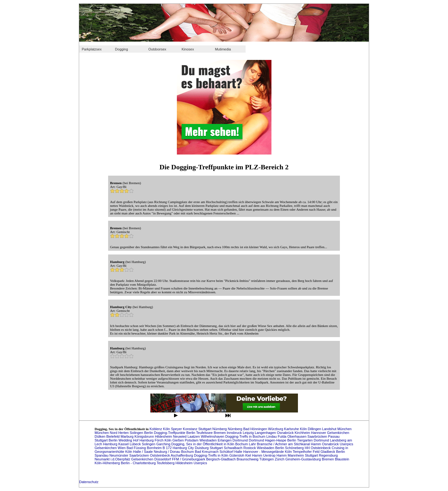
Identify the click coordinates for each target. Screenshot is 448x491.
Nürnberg (220, 429)
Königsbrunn (145, 436)
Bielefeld (113, 436)
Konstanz (191, 429)
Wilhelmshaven (213, 436)
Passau (334, 436)
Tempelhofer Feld (306, 452)
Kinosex (188, 49)
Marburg (128, 436)
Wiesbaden (208, 440)
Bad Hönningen (256, 429)
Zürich (280, 459)
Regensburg (329, 455)
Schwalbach (234, 448)
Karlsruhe (292, 429)
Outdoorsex (157, 49)
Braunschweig (248, 459)
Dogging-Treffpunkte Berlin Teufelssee (184, 433)
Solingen (137, 433)
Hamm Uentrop (264, 455)
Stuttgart (205, 429)
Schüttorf (227, 452)
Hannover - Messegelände (264, 452)
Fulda (283, 436)
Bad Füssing (137, 448)
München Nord (106, 433)
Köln (167, 429)
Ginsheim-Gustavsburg (304, 459)
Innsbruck (235, 433)
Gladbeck (328, 452)
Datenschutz (89, 482)
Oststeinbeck (160, 455)
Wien (122, 448)
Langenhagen (266, 433)
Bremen (220, 433)
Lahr (253, 444)
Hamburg (147, 440)
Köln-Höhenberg (108, 463)
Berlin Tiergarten (300, 440)
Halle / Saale (143, 452)
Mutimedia (223, 49)
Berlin (149, 433)
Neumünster (119, 455)
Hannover (319, 433)
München (344, 429)
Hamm (316, 444)
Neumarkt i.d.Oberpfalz (113, 459)
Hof (136, 440)
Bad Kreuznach (207, 452)
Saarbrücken (318, 436)
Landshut (330, 429)
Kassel (124, 444)
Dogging (122, 49)
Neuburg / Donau (168, 452)
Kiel (249, 455)
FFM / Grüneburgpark (189, 459)
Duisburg (202, 448)
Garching (164, 444)
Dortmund (241, 440)
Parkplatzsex (92, 49)
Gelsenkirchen (338, 433)
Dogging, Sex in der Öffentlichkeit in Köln (203, 444)
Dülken (100, 436)
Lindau (272, 436)
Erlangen (225, 440)
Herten (124, 433)
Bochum (242, 444)
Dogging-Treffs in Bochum (246, 436)
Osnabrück (286, 433)
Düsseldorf (163, 459)
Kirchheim (303, 433)
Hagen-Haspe (276, 440)
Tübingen (267, 459)
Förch (160, 440)
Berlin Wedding (121, 440)
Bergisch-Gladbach (221, 459)
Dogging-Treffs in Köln (212, 455)
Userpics (347, 444)
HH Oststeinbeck (318, 448)
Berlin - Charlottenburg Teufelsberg (148, 463)
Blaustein (342, 459)
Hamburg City (184, 448)
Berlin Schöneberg (290, 448)
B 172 (168, 448)
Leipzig (249, 433)
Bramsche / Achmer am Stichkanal (284, 444)
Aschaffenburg (183, 455)
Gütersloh (237, 455)
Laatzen (194, 436)
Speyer (177, 429)
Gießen (179, 440)
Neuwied (180, 436)
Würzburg (276, 429)
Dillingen (315, 429)
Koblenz (156, 429)
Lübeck (136, 444)
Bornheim (155, 448)
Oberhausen (297, 436)
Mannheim (296, 455)
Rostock (250, 448)
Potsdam (192, 440)
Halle (239, 452)
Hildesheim (164, 436)
